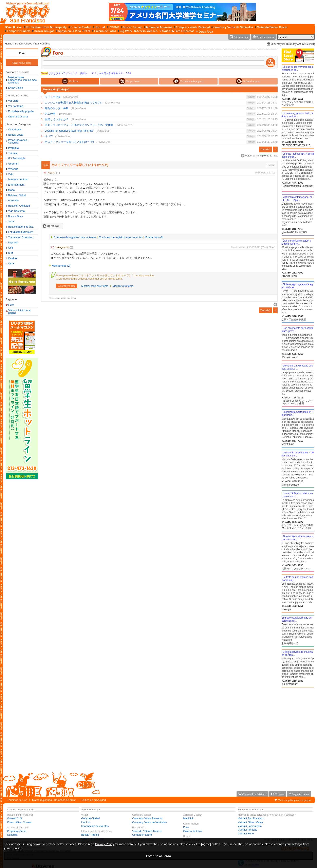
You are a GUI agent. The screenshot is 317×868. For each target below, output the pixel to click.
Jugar (11, 221)
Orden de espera (18, 117)
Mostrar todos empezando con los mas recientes (22, 80)
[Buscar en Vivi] (13, 27)
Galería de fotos (193, 831)
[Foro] (86, 31)
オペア (49, 136)
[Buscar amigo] (43, 31)
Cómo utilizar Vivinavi (20, 822)
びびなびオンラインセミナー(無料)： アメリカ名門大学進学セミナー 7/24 (86, 73)
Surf (11, 253)
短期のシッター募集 (57, 108)
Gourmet (13, 164)
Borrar (234, 247)
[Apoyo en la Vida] (68, 31)
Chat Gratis (15, 129)
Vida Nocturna (16, 211)
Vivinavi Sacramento (250, 826)
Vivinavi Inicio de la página (19, 311)
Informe (242, 247)
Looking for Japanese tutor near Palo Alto (69, 131)
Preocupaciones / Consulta (18, 141)
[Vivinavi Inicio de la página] (26, 12)
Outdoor (13, 258)
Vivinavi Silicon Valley (250, 822)
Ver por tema (16, 106)
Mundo (9, 44)
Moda (11, 190)
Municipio (189, 818)
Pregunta (13, 148)
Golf (11, 248)
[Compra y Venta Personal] (192, 27)
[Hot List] (99, 27)
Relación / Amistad (19, 206)
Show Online (16, 88)
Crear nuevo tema (22, 63)
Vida (11, 174)
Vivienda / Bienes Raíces (147, 831)
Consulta (12, 835)
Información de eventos (95, 826)
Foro (22, 53)
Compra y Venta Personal (147, 818)
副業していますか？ (57, 119)
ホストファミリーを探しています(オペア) (69, 142)
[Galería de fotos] (104, 31)
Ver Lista (13, 101)
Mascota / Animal (18, 179)
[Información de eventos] (113, 27)
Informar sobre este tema (64, 298)
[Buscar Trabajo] (132, 27)
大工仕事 (50, 114)
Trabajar (13, 153)
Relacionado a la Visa (21, 227)
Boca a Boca (16, 216)
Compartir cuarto (142, 835)
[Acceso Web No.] (146, 31)
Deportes (13, 242)
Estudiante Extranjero (21, 232)
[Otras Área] (204, 31)
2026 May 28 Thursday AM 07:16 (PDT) (293, 44)
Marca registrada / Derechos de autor (54, 800)
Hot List (86, 822)
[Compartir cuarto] (18, 31)
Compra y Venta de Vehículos (150, 822)
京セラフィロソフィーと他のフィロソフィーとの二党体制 (79, 125)
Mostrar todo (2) (154, 237)
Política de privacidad (93, 800)
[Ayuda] (165, 31)
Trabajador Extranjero (21, 237)
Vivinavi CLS (14, 818)
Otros (11, 263)
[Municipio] (45, 27)
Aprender (13, 200)
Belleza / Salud (17, 195)
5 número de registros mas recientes (75, 237)
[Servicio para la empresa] (183, 31)
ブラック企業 (53, 97)
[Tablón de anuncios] (158, 27)
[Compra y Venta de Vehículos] (232, 27)
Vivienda (13, 169)
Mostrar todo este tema (95, 286)
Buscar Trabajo (90, 835)
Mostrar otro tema (123, 286)
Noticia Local (16, 135)
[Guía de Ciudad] (80, 27)
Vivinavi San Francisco (251, 818)
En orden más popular (21, 111)
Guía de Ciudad (90, 818)
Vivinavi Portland (248, 830)
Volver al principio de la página (294, 800)
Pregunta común (17, 831)
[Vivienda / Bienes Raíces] (271, 27)
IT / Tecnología (17, 158)
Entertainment (16, 185)
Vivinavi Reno (246, 834)
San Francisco (42, 44)
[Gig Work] (125, 31)
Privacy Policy (104, 844)
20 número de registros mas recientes (120, 237)
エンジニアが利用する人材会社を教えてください (74, 103)
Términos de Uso (17, 800)
